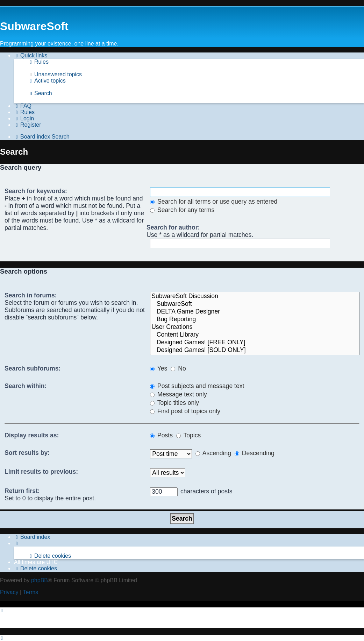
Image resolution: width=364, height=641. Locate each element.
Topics (188, 435)
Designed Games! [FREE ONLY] (255, 343)
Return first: (22, 491)
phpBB (40, 580)
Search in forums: (31, 295)
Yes (159, 368)
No (178, 368)
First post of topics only (185, 411)
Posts (161, 435)
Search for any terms (182, 210)
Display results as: (32, 435)
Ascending (213, 453)
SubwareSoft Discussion (255, 296)
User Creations (255, 327)
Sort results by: (27, 453)
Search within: (26, 386)
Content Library (255, 335)
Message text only (179, 394)
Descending (255, 453)
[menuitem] (38, 62)
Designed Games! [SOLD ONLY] (255, 350)
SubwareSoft (255, 304)
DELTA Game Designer (255, 312)
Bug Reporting (255, 319)
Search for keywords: (36, 191)
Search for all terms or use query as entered (214, 202)
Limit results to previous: (41, 472)
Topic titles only (174, 403)
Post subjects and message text (197, 386)
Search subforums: (33, 368)
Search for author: (173, 227)
